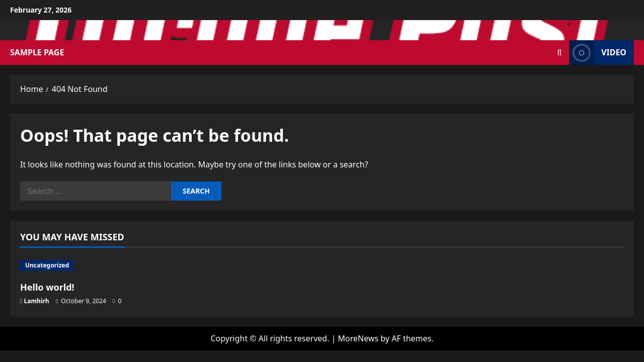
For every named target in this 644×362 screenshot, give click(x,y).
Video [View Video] (598, 53)
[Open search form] (559, 53)
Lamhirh (37, 301)
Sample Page (37, 52)
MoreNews (358, 338)
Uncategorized (47, 265)
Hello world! (47, 287)
